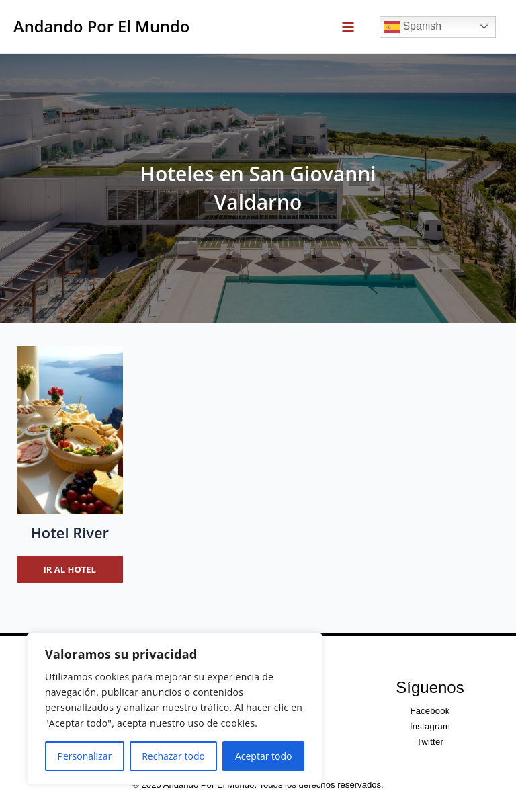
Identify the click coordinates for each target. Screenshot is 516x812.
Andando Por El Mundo (101, 26)
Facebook (430, 711)
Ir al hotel (70, 569)
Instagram (430, 726)
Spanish (413, 27)
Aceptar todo (264, 756)
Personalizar (85, 756)
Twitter (430, 742)
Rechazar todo (173, 756)
